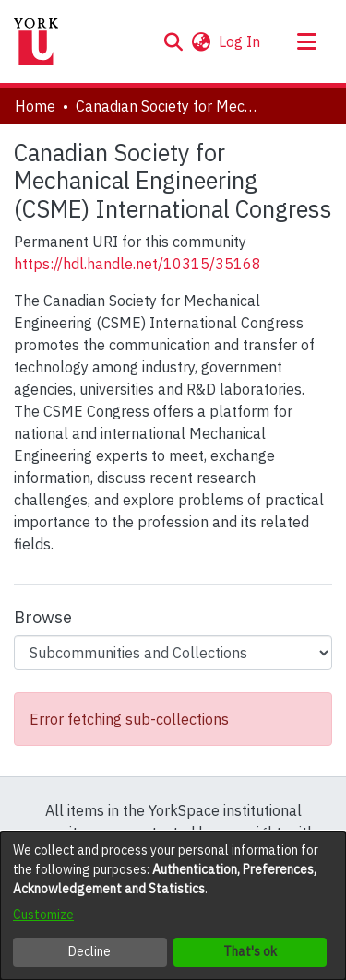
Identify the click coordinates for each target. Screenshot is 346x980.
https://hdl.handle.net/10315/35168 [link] (137, 264)
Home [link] (35, 106)
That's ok (250, 951)
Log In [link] (240, 41)
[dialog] (173, 906)
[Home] (36, 41)
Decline (89, 951)
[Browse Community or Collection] (173, 653)
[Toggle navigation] (306, 41)
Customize (43, 915)
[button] (173, 41)
